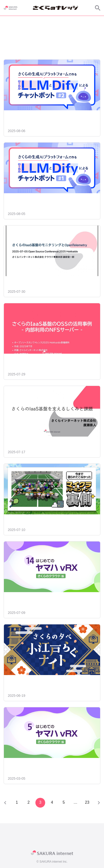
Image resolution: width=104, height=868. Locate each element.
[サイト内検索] (98, 8)
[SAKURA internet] (10, 8)
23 (87, 802)
